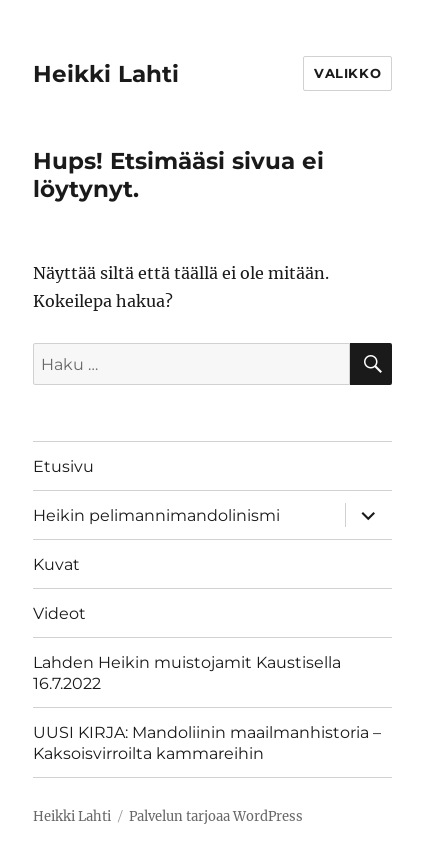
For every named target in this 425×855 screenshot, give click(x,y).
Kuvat (56, 564)
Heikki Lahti (106, 74)
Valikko (347, 73)
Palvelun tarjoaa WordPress (216, 816)
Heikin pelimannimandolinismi (156, 515)
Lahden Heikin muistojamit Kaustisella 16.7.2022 (187, 673)
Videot (59, 613)
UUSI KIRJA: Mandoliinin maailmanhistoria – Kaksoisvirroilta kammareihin (207, 743)
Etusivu (63, 466)
